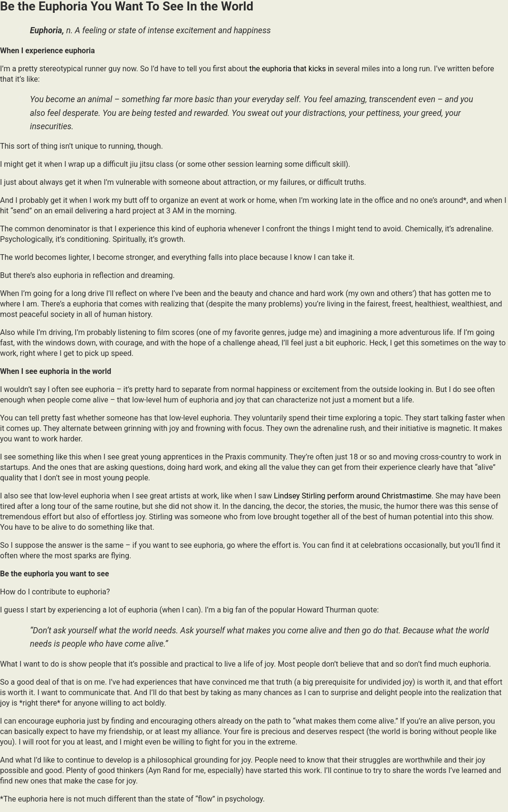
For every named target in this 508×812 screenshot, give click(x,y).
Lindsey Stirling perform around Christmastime (353, 496)
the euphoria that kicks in (291, 69)
